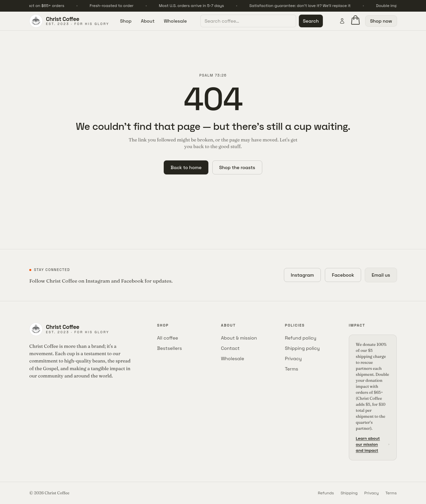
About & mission (239, 338)
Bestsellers (170, 348)
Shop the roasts (237, 167)
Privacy (293, 359)
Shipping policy (302, 348)
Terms (292, 369)
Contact (230, 348)
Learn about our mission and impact (373, 444)
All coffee (168, 338)
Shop (126, 21)
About (148, 21)
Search (311, 21)
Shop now (381, 21)
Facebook (343, 275)
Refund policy (301, 338)
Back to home (186, 167)
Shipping (349, 493)
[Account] (342, 21)
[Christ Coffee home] (69, 21)
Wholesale (175, 21)
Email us (381, 275)
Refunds (326, 493)
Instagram (303, 275)
